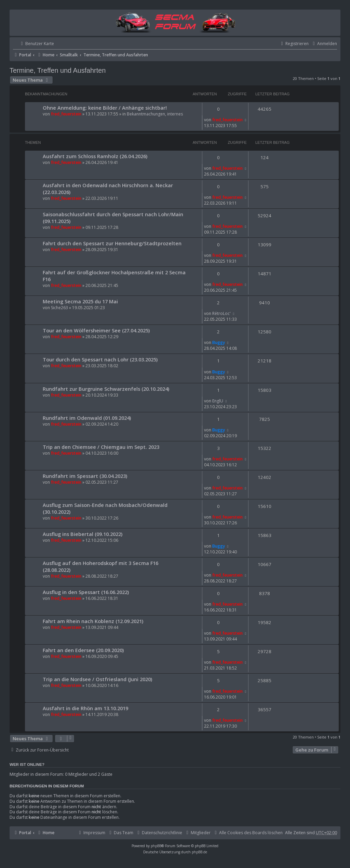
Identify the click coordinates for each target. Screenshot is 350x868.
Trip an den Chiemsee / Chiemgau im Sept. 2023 (101, 447)
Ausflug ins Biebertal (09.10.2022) (83, 534)
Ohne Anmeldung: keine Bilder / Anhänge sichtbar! (105, 108)
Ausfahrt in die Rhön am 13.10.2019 (85, 708)
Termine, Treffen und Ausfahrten (58, 70)
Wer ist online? (27, 764)
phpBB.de (199, 852)
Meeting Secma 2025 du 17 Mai (80, 301)
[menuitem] (33, 44)
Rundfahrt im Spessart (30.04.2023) (85, 476)
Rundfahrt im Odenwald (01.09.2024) (87, 418)
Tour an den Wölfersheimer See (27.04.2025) (96, 330)
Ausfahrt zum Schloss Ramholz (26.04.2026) (95, 156)
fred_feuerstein (66, 114)
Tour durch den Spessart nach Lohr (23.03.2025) (100, 359)
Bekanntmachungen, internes (155, 114)
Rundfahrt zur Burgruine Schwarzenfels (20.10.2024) (106, 389)
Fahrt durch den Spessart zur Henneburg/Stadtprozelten (112, 243)
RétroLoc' (221, 313)
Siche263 (59, 308)
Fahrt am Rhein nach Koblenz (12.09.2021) (93, 621)
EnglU (218, 401)
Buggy (219, 342)
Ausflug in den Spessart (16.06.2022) (86, 592)
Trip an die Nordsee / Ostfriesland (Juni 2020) (97, 679)
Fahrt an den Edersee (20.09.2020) (83, 650)
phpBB (156, 846)
